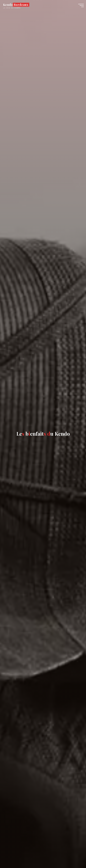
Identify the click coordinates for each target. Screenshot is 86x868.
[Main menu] (81, 5)
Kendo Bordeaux (16, 5)
